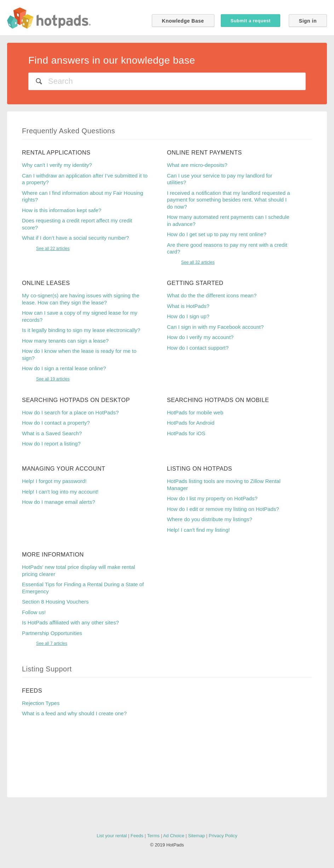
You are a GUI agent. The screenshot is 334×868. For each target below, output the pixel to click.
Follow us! (34, 612)
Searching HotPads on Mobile (218, 400)
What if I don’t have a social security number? (76, 238)
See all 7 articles (52, 643)
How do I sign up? (188, 316)
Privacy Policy (223, 836)
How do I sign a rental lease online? (64, 368)
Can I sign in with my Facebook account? (215, 327)
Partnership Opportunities (52, 633)
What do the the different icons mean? (212, 295)
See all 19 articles (53, 379)
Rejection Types (41, 703)
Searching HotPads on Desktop (76, 400)
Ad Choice (174, 836)
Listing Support (47, 669)
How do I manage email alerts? (59, 502)
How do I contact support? (198, 348)
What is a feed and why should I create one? (74, 713)
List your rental (112, 836)
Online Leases (46, 283)
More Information (53, 554)
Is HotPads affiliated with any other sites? (70, 622)
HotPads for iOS (186, 433)
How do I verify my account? (200, 337)
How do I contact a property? (56, 423)
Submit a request (250, 21)
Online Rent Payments (205, 152)
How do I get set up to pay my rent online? (217, 234)
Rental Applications (56, 152)
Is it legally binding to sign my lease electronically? (81, 330)
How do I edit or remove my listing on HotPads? (223, 509)
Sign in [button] (308, 21)
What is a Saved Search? (52, 433)
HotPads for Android (191, 423)
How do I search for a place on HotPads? (70, 412)
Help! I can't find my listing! (198, 530)
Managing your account (64, 468)
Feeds (32, 691)
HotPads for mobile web (195, 412)
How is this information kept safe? (62, 210)
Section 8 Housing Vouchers (55, 602)
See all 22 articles (53, 249)
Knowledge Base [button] (183, 21)
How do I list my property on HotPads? (212, 498)
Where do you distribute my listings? (210, 519)
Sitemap (197, 836)
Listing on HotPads (200, 468)
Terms (153, 836)
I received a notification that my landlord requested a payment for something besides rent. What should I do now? (229, 200)
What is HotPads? (188, 306)
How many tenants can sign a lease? (65, 341)
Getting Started (195, 283)
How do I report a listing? (51, 444)
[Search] (167, 81)
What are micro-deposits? (197, 165)
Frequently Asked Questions (68, 131)
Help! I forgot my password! (54, 481)
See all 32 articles (198, 262)
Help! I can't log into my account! (60, 492)
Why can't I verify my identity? (57, 165)
